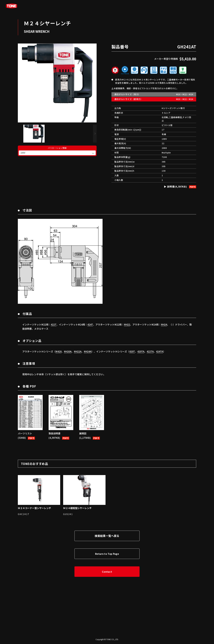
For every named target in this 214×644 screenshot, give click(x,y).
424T (90, 324)
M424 (164, 324)
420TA (141, 351)
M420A (68, 351)
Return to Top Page (107, 554)
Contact (107, 572)
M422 (127, 324)
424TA (160, 351)
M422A (78, 351)
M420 (58, 351)
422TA (150, 351)
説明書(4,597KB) (181, 187)
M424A (88, 351)
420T (132, 351)
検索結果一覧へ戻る (107, 536)
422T (54, 324)
